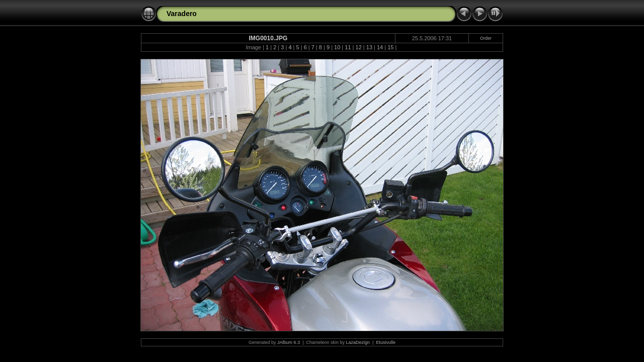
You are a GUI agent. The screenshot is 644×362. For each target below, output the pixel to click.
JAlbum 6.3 (289, 342)
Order (486, 38)
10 (337, 47)
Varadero (182, 14)
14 (380, 47)
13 (369, 47)
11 (348, 47)
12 (359, 47)
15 (390, 47)
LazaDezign (358, 342)
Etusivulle (386, 342)
